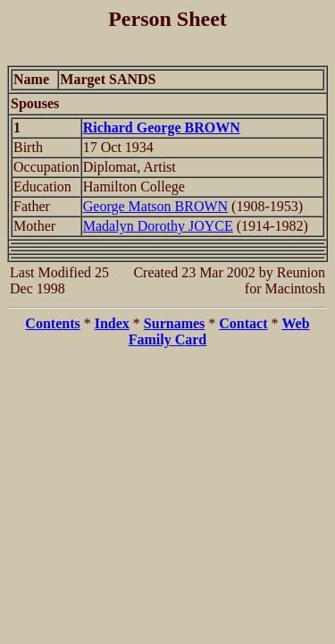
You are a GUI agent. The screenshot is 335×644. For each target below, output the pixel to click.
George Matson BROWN (155, 206)
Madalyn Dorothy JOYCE (158, 226)
